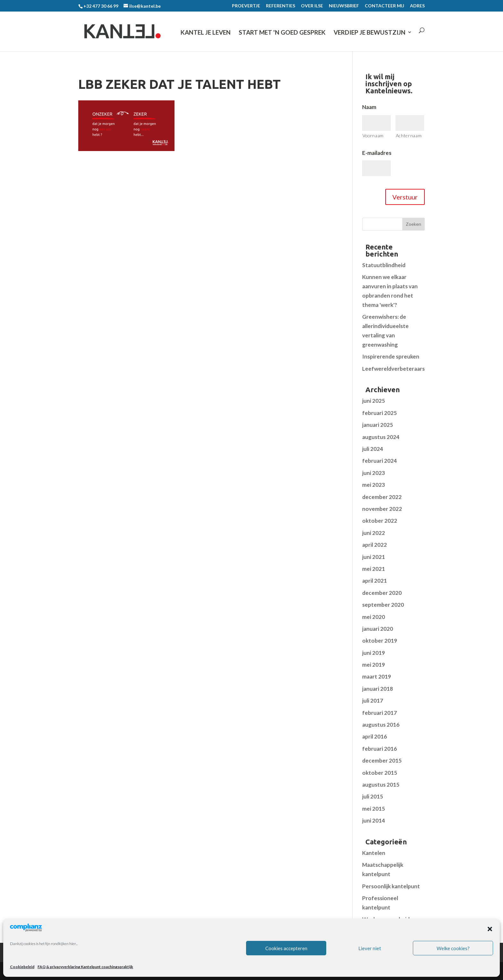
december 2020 (382, 593)
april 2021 (375, 581)
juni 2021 (374, 557)
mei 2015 (374, 809)
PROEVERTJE (246, 6)
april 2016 (375, 736)
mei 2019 (374, 665)
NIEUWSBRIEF (344, 6)
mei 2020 (374, 617)
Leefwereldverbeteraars (393, 369)
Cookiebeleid (22, 967)
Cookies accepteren (286, 948)
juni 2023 (374, 473)
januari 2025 (378, 425)
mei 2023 (374, 485)
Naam (369, 107)
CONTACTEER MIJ (384, 6)
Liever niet (370, 948)
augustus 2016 (381, 725)
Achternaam (409, 135)
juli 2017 (373, 701)
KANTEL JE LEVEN (206, 33)
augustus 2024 (381, 437)
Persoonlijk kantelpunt (391, 886)
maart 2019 (377, 676)
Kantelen (374, 853)
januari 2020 (378, 629)
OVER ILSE (312, 6)
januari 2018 (378, 689)
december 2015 (382, 760)
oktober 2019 (380, 641)
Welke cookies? (453, 948)
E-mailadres (377, 153)
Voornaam (373, 135)
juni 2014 (374, 820)
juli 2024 (373, 449)
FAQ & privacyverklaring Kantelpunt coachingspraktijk (85, 967)
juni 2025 (374, 401)
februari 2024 (379, 461)
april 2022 (375, 545)
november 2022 (382, 509)
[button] (490, 929)
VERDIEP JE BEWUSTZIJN (370, 33)
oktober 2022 (380, 521)
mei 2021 (374, 569)
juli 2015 (373, 796)
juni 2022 (374, 533)
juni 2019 (374, 653)
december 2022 (382, 497)
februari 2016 (379, 749)
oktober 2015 (380, 773)
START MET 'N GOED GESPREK (282, 33)
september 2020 (383, 605)
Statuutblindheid (384, 265)
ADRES (417, 6)
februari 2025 (379, 413)
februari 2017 (379, 713)
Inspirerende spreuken (391, 356)
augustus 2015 (381, 785)
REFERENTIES (281, 6)
